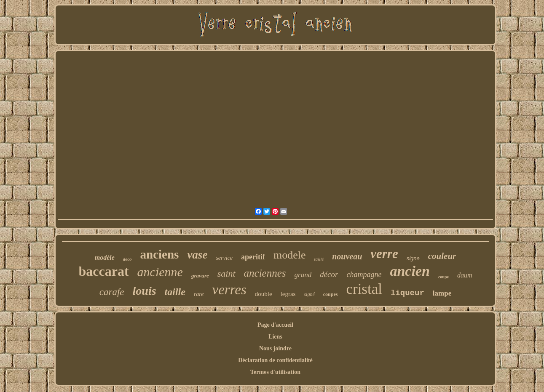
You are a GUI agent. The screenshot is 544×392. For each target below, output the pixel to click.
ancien (410, 271)
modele (290, 255)
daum (465, 275)
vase (197, 255)
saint (226, 273)
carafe (112, 292)
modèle (105, 257)
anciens (160, 254)
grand (303, 275)
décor (329, 274)
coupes (331, 294)
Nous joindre (275, 348)
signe (413, 258)
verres (229, 290)
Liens (275, 337)
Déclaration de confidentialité (275, 360)
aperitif (253, 257)
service (224, 258)
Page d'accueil (275, 325)
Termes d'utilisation (275, 372)
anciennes (265, 273)
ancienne (160, 272)
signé (309, 294)
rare (199, 294)
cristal (364, 289)
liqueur (407, 293)
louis (145, 291)
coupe (444, 277)
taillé (319, 259)
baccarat (104, 271)
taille (175, 292)
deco (127, 259)
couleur (442, 256)
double (264, 294)
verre (384, 254)
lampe (442, 293)
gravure (200, 276)
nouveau (347, 256)
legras (288, 294)
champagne (364, 275)
